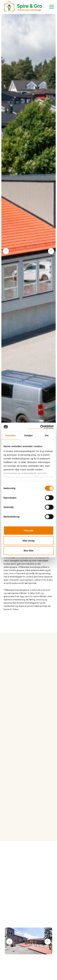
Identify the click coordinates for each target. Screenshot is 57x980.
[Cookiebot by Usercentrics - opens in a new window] (41, 427)
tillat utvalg (28, 540)
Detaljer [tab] (29, 435)
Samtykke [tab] (10, 435)
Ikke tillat (28, 551)
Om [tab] (47, 435)
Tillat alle (29, 531)
